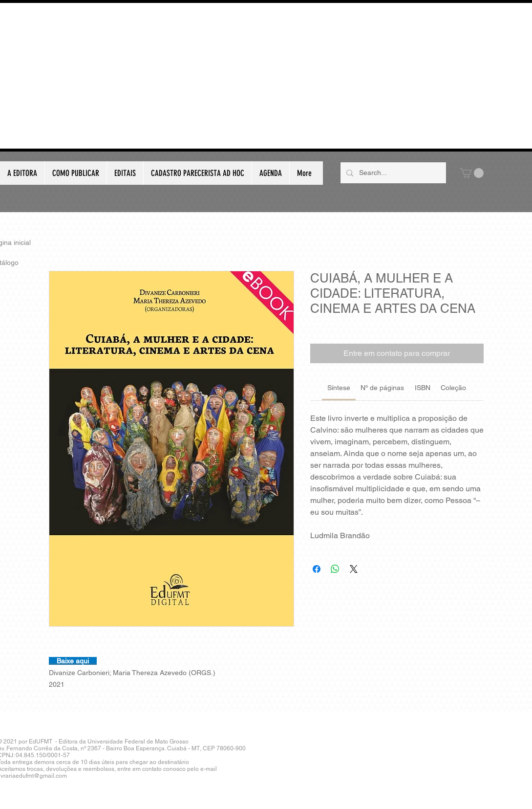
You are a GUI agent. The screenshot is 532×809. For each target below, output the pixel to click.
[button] (472, 173)
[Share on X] (354, 569)
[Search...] (392, 173)
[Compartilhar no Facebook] (317, 569)
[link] (339, 388)
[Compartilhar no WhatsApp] (335, 569)
